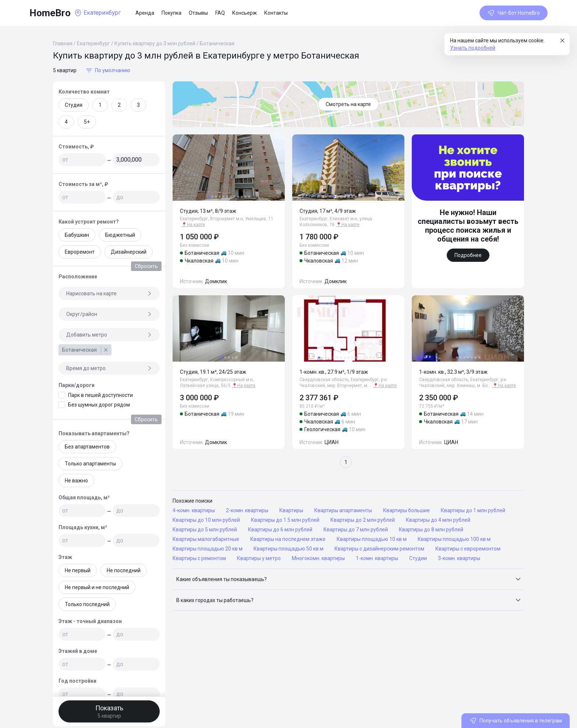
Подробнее (468, 255)
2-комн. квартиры (247, 510)
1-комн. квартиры (377, 558)
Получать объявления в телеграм (516, 721)
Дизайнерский (129, 252)
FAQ (220, 13)
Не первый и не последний (97, 587)
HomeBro (50, 13)
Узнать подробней (473, 48)
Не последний (124, 570)
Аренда (145, 13)
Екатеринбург (93, 43)
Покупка (171, 13)
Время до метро (109, 368)
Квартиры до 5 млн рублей (205, 530)
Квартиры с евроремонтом (468, 549)
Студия (74, 105)
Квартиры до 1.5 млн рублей (285, 520)
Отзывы (198, 13)
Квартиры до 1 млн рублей (473, 510)
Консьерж (245, 13)
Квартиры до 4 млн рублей (438, 520)
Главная (63, 43)
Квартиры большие (406, 510)
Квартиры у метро (259, 558)
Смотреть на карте (348, 104)
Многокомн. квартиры (318, 558)
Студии (418, 558)
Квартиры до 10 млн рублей (206, 520)
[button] (348, 579)
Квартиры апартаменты (343, 510)
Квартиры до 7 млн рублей (356, 530)
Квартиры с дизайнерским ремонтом (379, 549)
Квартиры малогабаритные (206, 539)
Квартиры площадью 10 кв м (372, 539)
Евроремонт (80, 252)
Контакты (276, 13)
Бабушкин (77, 235)
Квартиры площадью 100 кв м (454, 539)
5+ (87, 122)
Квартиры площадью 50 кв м (288, 549)
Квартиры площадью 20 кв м (208, 549)
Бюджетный (120, 235)
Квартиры (291, 510)
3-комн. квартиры (459, 558)
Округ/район (109, 314)
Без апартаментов (87, 447)
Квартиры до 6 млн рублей (280, 530)
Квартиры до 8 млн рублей (431, 530)
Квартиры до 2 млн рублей (363, 520)
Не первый (78, 570)
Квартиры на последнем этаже (288, 539)
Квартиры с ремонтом (199, 558)
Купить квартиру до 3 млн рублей (155, 43)
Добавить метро (109, 335)
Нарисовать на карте (109, 293)
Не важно (76, 481)
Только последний (87, 604)
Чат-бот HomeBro (514, 13)
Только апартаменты (90, 464)
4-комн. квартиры (194, 510)
